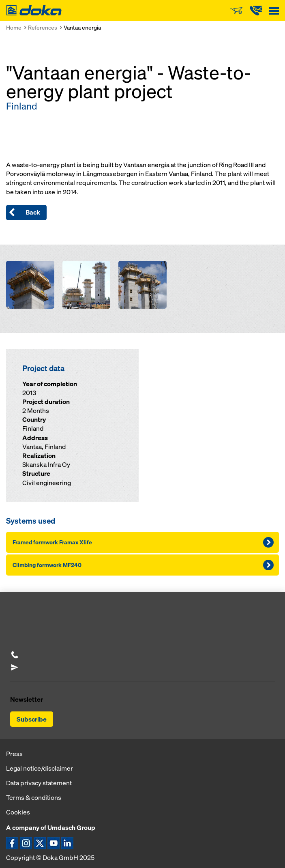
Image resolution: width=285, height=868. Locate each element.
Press (14, 754)
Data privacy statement (39, 783)
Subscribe (32, 719)
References (43, 27)
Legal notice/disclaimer (40, 768)
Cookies (18, 812)
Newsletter (27, 699)
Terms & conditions (34, 797)
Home (14, 27)
